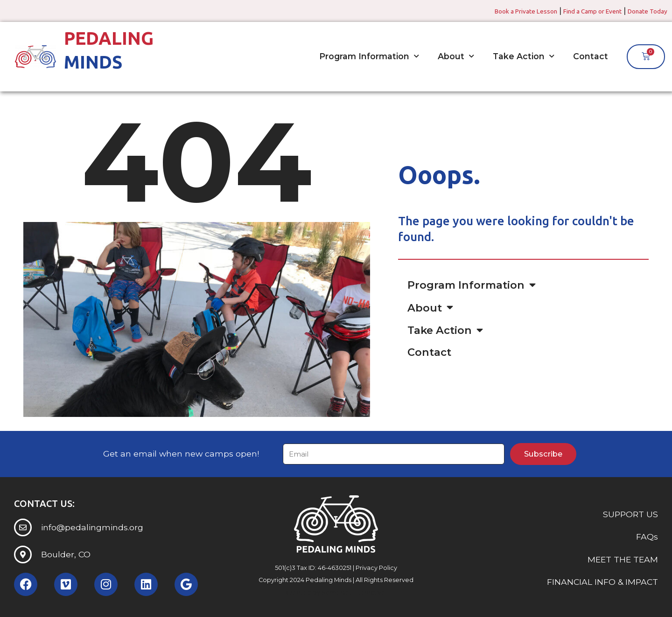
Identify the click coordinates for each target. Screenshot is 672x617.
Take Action (524, 56)
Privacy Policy (376, 568)
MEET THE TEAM (623, 559)
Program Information (369, 56)
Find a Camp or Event (577, 11)
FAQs (647, 537)
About (456, 56)
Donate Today (643, 11)
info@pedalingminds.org (92, 527)
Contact (591, 56)
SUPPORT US (630, 514)
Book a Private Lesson (497, 11)
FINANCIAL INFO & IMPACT (602, 582)
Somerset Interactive (353, 593)
